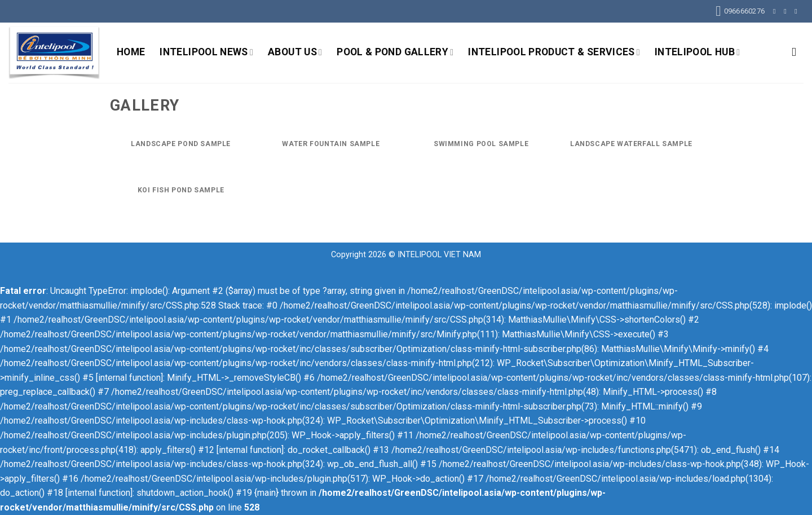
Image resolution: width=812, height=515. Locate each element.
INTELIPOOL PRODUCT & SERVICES (554, 52)
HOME (131, 52)
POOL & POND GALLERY (395, 52)
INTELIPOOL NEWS (206, 52)
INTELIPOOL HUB (697, 52)
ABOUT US (295, 52)
